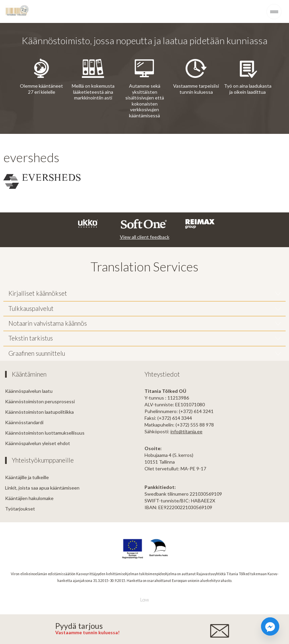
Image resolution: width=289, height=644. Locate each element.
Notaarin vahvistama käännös (48, 323)
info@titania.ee (186, 431)
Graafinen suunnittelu (37, 353)
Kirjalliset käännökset (38, 293)
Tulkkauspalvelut (31, 309)
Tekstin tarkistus (31, 338)
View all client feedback (145, 237)
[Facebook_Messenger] (270, 626)
